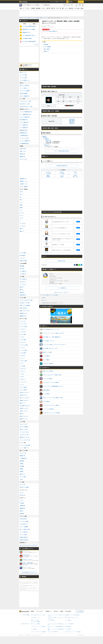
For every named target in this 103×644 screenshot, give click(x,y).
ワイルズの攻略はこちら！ (25, 80)
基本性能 (46, 44)
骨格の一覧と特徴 (23, 308)
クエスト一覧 (58, 8)
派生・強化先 (47, 49)
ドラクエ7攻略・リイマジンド (36, 618)
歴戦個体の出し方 (23, 316)
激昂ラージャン (23, 403)
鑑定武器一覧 (22, 154)
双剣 (21, 200)
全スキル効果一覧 (23, 279)
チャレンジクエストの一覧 (25, 440)
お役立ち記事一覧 (23, 519)
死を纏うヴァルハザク (24, 408)
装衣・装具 (22, 269)
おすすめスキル (23, 282)
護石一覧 (22, 290)
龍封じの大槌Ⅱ (49, 142)
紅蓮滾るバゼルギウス (24, 400)
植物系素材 (22, 461)
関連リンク (46, 51)
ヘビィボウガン (23, 226)
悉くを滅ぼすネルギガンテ (25, 406)
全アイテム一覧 (23, 453)
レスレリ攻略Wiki (68, 629)
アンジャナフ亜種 (23, 327)
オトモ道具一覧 (23, 274)
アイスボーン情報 (23, 78)
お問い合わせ (56, 611)
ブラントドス (22, 371)
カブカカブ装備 (23, 253)
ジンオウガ (22, 337)
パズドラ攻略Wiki (51, 620)
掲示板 (82, 8)
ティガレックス (23, 342)
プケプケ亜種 (22, 366)
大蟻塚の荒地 (22, 506)
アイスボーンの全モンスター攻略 (26, 300)
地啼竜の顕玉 (72, 123)
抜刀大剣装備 (22, 255)
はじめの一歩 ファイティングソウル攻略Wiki (73, 632)
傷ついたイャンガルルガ (24, 398)
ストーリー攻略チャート (24, 88)
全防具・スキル (23, 151)
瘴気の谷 (22, 511)
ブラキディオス (23, 369)
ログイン (81, 2)
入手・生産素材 (47, 47)
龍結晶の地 (22, 514)
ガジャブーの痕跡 (23, 535)
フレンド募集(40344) (24, 125)
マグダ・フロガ (46, 144)
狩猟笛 (21, 205)
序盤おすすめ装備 (23, 261)
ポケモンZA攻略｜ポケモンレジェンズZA (38, 615)
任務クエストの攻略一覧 (24, 85)
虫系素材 (22, 464)
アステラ (22, 500)
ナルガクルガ (22, 356)
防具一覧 (53, 8)
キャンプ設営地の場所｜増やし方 (29, 35)
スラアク (22, 218)
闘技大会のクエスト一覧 (24, 437)
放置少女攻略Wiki (68, 626)
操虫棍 (21, 208)
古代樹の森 (22, 503)
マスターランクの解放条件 (25, 91)
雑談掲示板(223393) (24, 130)
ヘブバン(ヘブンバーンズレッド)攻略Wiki (38, 626)
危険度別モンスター (24, 313)
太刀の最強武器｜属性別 (27, 38)
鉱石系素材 (22, 466)
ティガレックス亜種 (24, 345)
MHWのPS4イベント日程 (25, 104)
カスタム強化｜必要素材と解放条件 (29, 26)
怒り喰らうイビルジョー (24, 393)
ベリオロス (22, 374)
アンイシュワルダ (23, 324)
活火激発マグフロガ (48, 145)
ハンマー (45, 300)
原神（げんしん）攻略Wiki (35, 624)
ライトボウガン (23, 223)
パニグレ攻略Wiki (34, 629)
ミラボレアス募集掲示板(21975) (26, 112)
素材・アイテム (65, 8)
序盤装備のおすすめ (26, 32)
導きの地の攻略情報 (24, 93)
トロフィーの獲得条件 (24, 527)
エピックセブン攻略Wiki (69, 624)
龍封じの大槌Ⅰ (49, 140)
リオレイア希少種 (23, 387)
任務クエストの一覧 (24, 429)
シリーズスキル (23, 284)
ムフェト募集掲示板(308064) (25, 114)
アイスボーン (28, 8)
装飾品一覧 (22, 292)
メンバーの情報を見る (62, 288)
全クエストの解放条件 (24, 427)
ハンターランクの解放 (24, 521)
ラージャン (22, 385)
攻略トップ (22, 8)
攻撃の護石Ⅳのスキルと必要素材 (29, 29)
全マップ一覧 (22, 485)
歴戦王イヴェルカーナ (24, 416)
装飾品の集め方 (23, 295)
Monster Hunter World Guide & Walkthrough (29, 545)
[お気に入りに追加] (67, 5)
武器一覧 (48, 8)
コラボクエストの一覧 (24, 435)
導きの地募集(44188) (24, 120)
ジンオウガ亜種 (23, 340)
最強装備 (33, 8)
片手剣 (21, 192)
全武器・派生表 (23, 149)
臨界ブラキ (22, 414)
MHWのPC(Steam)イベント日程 (26, 107)
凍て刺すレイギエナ (24, 395)
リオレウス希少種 (23, 390)
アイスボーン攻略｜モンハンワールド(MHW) (50, 295)
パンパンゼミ (22, 258)
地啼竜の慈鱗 (72, 119)
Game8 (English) (68, 611)
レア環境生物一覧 (23, 458)
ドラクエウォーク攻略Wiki (35, 622)
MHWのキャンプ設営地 (24, 487)
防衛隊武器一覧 (23, 179)
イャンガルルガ (23, 332)
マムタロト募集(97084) (24, 122)
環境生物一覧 (22, 456)
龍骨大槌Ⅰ (45, 136)
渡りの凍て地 (22, 495)
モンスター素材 (23, 477)
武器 (44, 298)
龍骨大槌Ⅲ (47, 139)
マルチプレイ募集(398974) (25, 117)
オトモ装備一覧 (23, 271)
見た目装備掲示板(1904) (24, 143)
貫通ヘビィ (22, 231)
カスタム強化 (77, 8)
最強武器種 (38, 8)
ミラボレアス (22, 379)
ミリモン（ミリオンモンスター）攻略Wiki (38, 632)
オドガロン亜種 (23, 334)
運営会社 (62, 611)
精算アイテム (22, 474)
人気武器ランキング (24, 184)
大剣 (21, 194)
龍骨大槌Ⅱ (45, 138)
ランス (21, 210)
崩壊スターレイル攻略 (35, 620)
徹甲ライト (22, 229)
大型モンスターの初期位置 (25, 305)
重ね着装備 (22, 266)
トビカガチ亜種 (23, 353)
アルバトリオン (23, 321)
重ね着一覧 (71, 8)
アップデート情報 (23, 75)
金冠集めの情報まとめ (24, 537)
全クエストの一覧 (23, 424)
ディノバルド (22, 348)
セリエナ (22, 493)
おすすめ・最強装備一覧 (24, 96)
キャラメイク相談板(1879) (25, 141)
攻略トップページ (23, 72)
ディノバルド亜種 (23, 350)
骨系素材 (22, 472)
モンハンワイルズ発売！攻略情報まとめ (50, 31)
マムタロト (22, 377)
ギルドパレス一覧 (23, 159)
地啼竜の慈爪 (72, 122)
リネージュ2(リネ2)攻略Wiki (53, 632)
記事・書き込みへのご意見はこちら (62, 292)
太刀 (21, 197)
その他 (21, 479)
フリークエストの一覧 (24, 432)
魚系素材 (22, 469)
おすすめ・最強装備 (24, 187)
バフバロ (22, 363)
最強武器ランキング (24, 181)
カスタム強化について (24, 524)
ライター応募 (80, 611)
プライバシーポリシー (40, 611)
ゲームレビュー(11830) (24, 138)
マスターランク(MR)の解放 (25, 445)
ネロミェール (22, 358)
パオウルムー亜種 (23, 361)
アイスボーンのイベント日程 (25, 101)
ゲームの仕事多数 (55, 2)
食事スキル (22, 287)
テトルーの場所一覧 (24, 532)
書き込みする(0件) (62, 261)
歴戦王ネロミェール (24, 419)
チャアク (22, 216)
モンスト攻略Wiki (68, 620)
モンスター (43, 8)
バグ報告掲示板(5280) (24, 136)
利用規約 (32, 611)
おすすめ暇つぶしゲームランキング (30, 572)
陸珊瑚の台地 (22, 508)
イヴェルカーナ (23, 329)
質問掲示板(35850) (23, 133)
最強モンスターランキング (25, 311)
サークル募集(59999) (24, 128)
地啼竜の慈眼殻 (72, 121)
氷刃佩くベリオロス (24, 411)
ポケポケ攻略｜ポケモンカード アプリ (72, 618)
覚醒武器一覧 (22, 157)
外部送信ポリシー (49, 611)
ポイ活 (62, 2)
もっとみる (36, 45)
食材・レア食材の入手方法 (25, 529)
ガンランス (22, 213)
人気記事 (24, 24)
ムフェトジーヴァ (23, 382)
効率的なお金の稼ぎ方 (24, 540)
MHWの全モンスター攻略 (25, 303)
